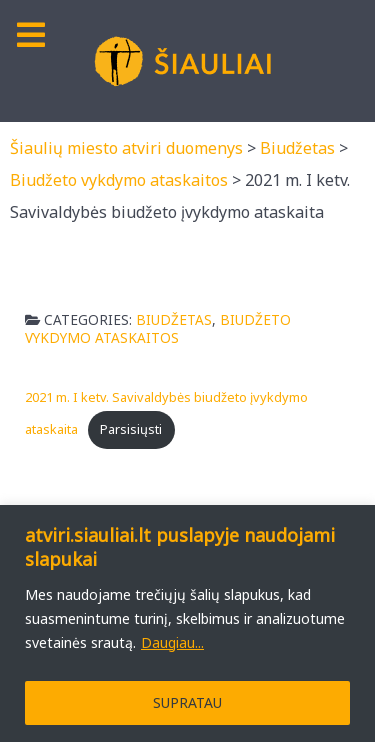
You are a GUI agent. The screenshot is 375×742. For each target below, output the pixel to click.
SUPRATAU (187, 702)
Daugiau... (172, 642)
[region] (187, 623)
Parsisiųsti (131, 429)
